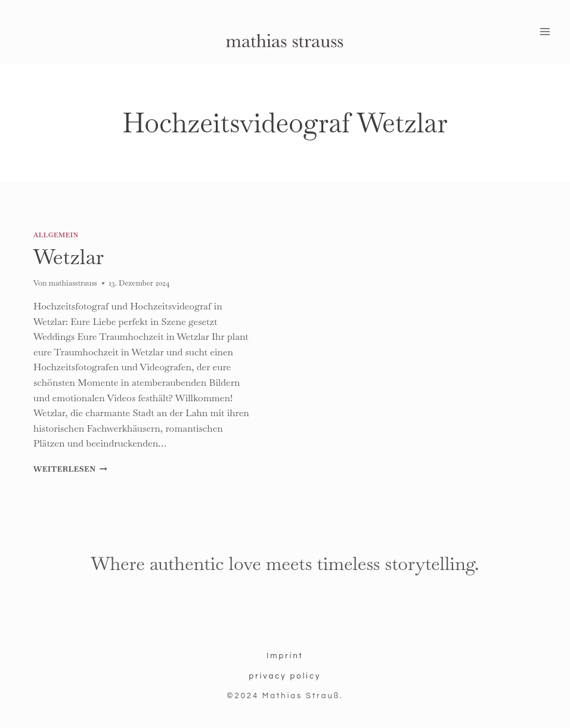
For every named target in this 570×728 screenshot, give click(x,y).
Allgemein (56, 235)
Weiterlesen (70, 469)
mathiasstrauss (73, 283)
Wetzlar (69, 257)
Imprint (285, 656)
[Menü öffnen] (545, 32)
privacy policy (285, 676)
